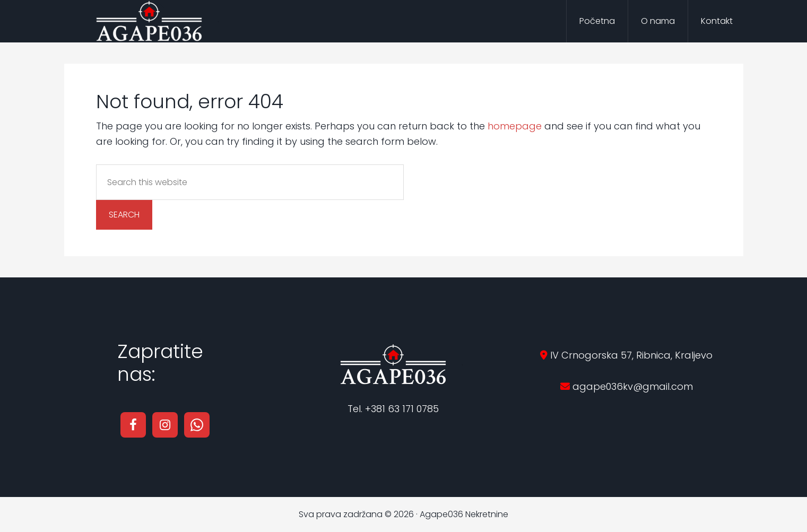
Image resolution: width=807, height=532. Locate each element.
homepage (515, 126)
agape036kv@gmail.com (631, 386)
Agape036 (149, 21)
